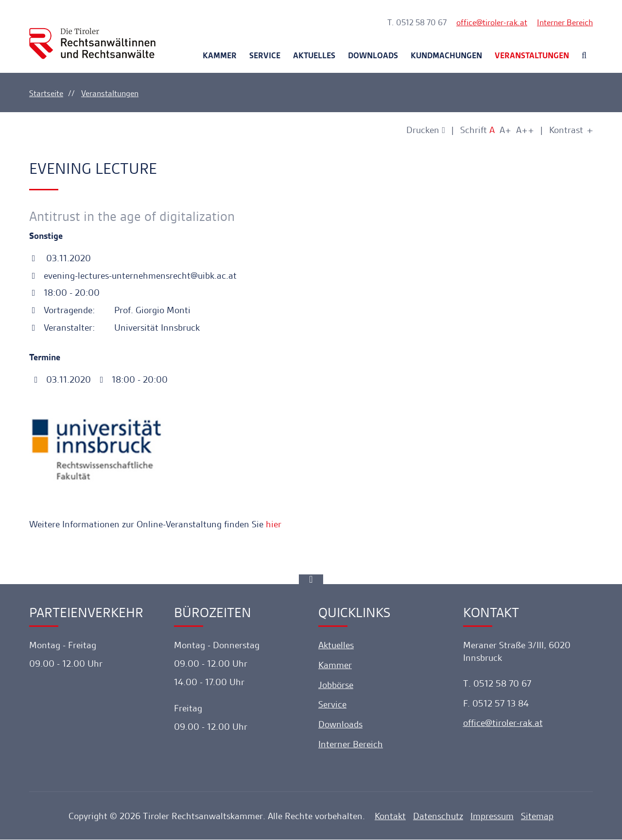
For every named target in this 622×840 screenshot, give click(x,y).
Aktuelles (314, 55)
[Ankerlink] (311, 579)
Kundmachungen (446, 55)
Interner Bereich (565, 22)
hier (274, 525)
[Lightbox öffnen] (215, 450)
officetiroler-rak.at (492, 22)
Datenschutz (438, 816)
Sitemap (537, 816)
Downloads (373, 55)
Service (265, 55)
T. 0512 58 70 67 (417, 22)
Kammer (220, 55)
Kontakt (390, 816)
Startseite (46, 93)
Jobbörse (336, 685)
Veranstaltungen (532, 55)
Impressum (492, 816)
